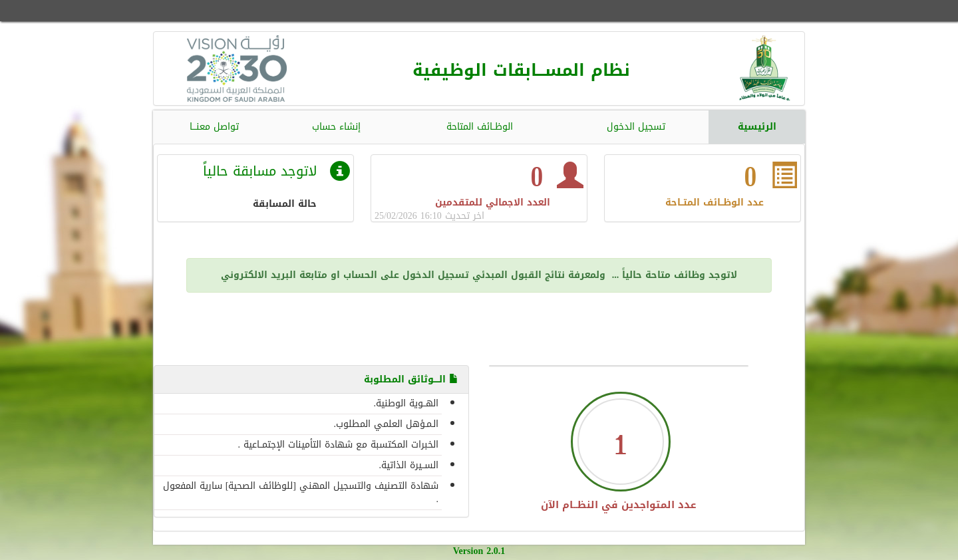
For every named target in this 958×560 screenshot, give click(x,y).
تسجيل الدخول (636, 127)
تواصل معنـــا (214, 127)
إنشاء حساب (336, 127)
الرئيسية (757, 127)
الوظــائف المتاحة (480, 127)
